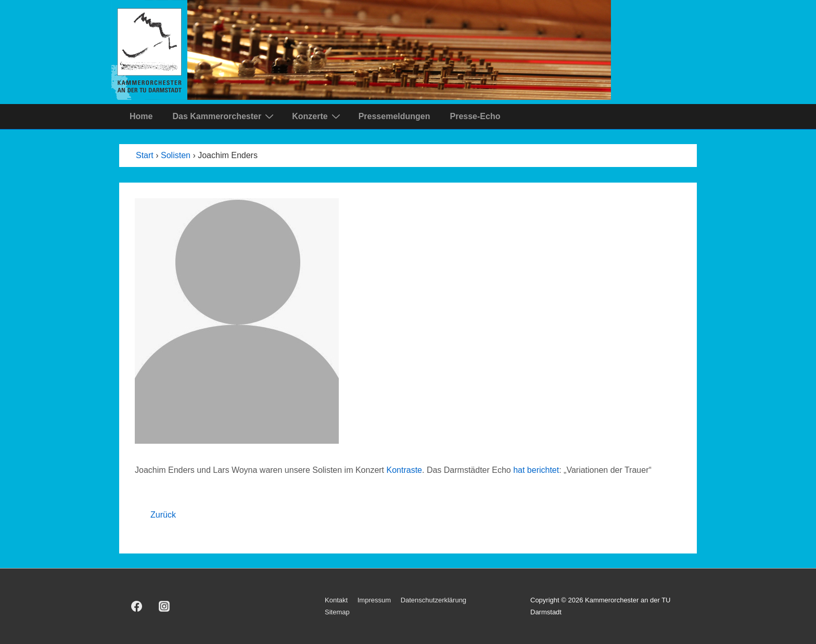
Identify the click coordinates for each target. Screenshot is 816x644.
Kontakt (336, 600)
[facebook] (137, 607)
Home (141, 116)
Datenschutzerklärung (433, 600)
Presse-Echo (475, 116)
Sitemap (337, 612)
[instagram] (164, 607)
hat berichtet (536, 470)
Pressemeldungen (394, 116)
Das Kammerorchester (224, 116)
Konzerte (317, 116)
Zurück (163, 515)
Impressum (374, 600)
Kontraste (404, 470)
